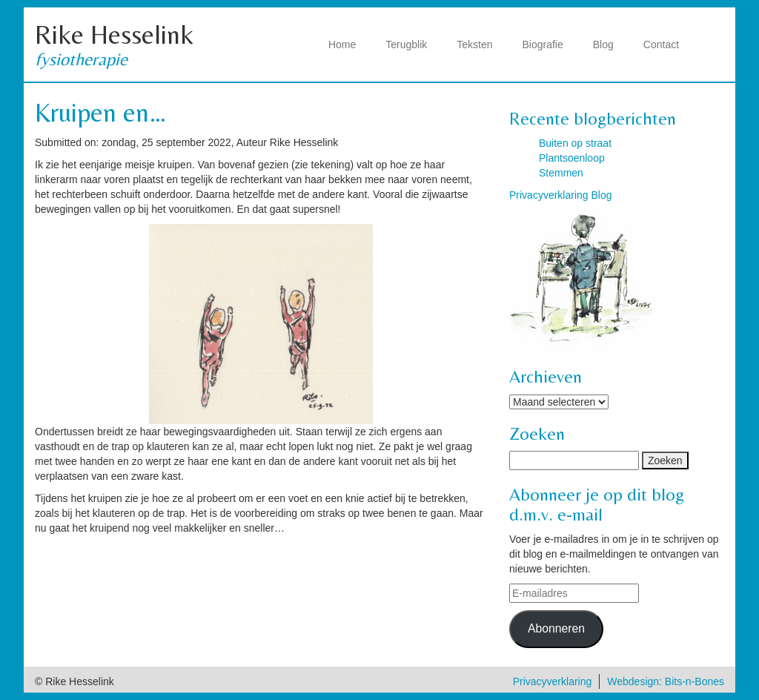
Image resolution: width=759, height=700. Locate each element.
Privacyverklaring (553, 681)
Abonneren (556, 628)
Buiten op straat (575, 143)
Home (342, 44)
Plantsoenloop (572, 158)
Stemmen (561, 173)
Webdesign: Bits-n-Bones (666, 681)
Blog (603, 44)
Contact (661, 44)
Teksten (474, 44)
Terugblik (406, 44)
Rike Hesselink (114, 34)
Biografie (543, 44)
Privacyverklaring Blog (561, 195)
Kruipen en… (101, 112)
